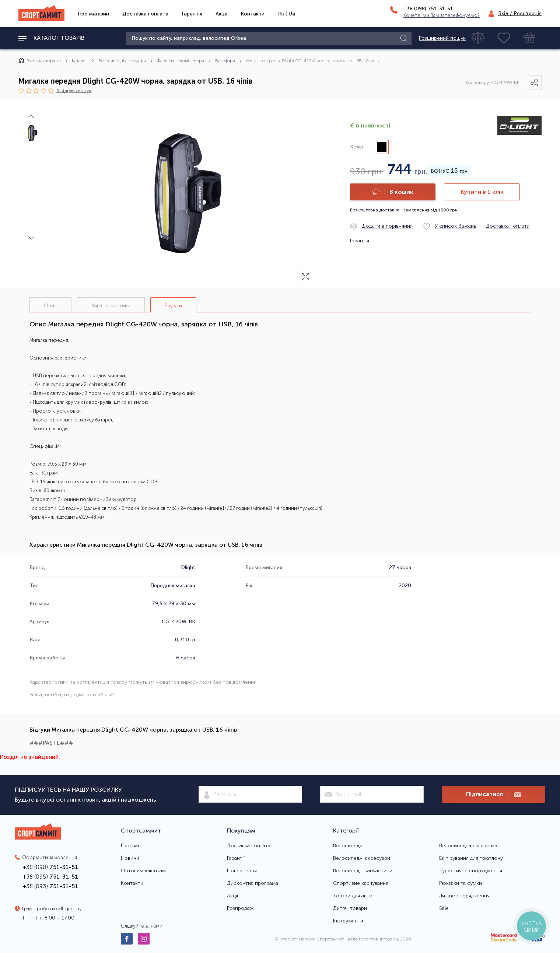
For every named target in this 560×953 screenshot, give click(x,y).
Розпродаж (240, 908)
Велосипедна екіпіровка (468, 846)
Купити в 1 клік (482, 192)
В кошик (393, 192)
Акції (221, 14)
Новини (130, 858)
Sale (444, 908)
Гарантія (192, 14)
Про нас (131, 846)
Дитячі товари (350, 908)
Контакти (253, 14)
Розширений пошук (442, 38)
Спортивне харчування (361, 883)
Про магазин (93, 14)
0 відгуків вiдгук (74, 90)
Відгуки (173, 306)
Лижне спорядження (464, 896)
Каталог (80, 61)
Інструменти (348, 921)
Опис (50, 306)
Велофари (225, 61)
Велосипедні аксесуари (122, 61)
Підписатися (494, 794)
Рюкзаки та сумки (461, 883)
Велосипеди (348, 846)
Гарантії (236, 858)
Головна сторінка (40, 61)
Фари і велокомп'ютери (181, 61)
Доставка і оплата (145, 14)
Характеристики (111, 306)
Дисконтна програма (253, 883)
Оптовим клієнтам (143, 871)
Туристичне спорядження (471, 871)
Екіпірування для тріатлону (471, 858)
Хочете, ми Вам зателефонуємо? (442, 15)
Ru (281, 14)
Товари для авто (353, 896)
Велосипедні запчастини (363, 871)
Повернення (242, 871)
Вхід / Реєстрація (520, 13)
